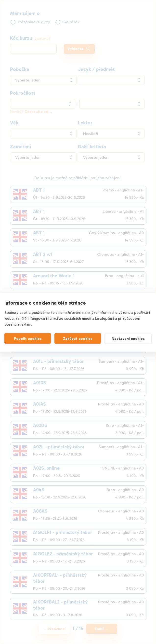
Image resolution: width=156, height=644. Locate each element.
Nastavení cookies (128, 338)
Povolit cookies (28, 338)
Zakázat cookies (78, 338)
